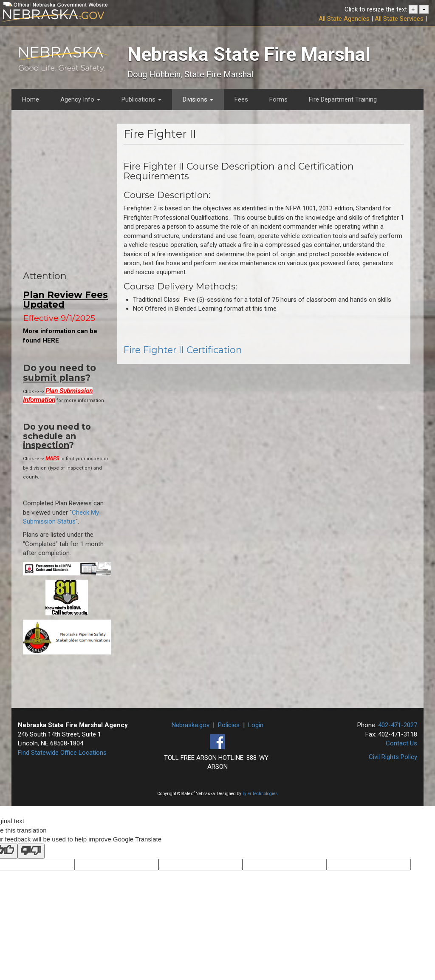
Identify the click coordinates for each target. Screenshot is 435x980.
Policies (229, 725)
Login (256, 725)
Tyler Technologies (260, 794)
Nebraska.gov (191, 725)
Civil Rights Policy (393, 757)
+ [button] (413, 9)
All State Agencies (344, 19)
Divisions (198, 99)
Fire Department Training (343, 99)
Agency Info (80, 99)
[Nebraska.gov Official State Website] (72, 17)
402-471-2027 (398, 725)
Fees (241, 99)
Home (31, 99)
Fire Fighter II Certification (183, 350)
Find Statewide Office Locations (62, 753)
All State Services (399, 19)
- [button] (424, 9)
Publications (141, 99)
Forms (278, 99)
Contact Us (401, 743)
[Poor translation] (31, 851)
